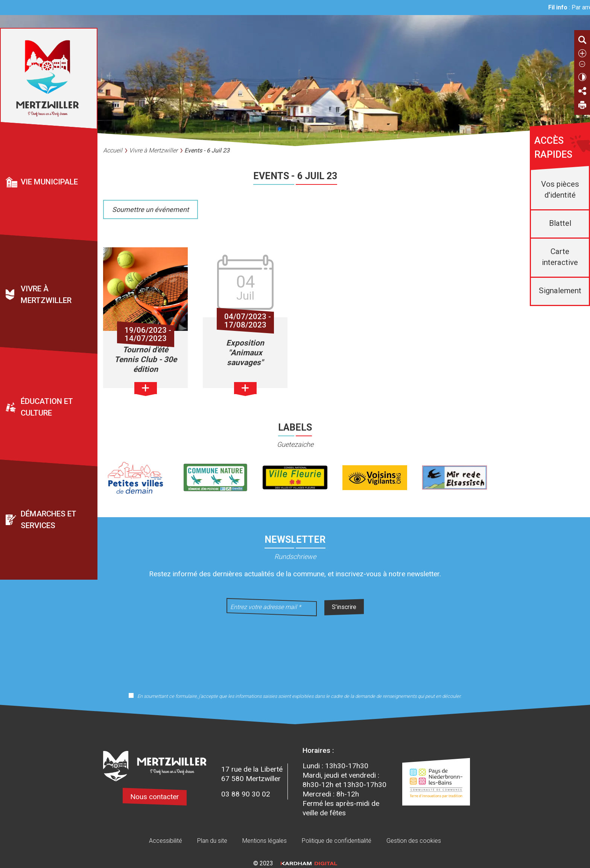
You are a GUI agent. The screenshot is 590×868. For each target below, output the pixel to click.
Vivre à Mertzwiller (46, 295)
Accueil (113, 150)
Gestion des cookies (414, 841)
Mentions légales (265, 841)
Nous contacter (155, 797)
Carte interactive (560, 257)
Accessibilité (166, 841)
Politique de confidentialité (337, 841)
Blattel (560, 223)
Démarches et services (49, 520)
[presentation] (295, 649)
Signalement (560, 291)
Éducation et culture (47, 407)
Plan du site (212, 841)
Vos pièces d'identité (560, 190)
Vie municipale (49, 182)
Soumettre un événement (151, 209)
